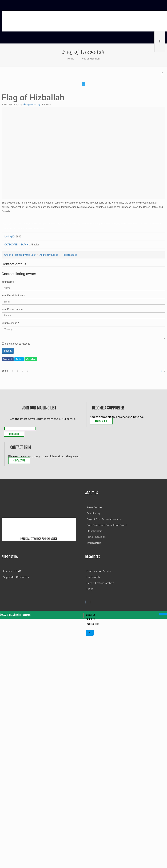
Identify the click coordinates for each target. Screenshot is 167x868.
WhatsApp (31, 359)
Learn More (101, 421)
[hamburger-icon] (163, 614)
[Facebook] (85, 602)
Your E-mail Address (14, 296)
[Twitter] (88, 602)
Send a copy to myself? (16, 344)
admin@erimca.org (31, 105)
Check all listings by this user (20, 255)
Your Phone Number (13, 309)
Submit (8, 351)
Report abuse (70, 255)
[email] (20, 429)
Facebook (8, 359)
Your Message (10, 323)
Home (71, 59)
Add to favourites (49, 255)
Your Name (9, 282)
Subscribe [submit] (14, 434)
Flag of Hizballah (90, 59)
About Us (91, 615)
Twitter (19, 359)
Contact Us (19, 461)
